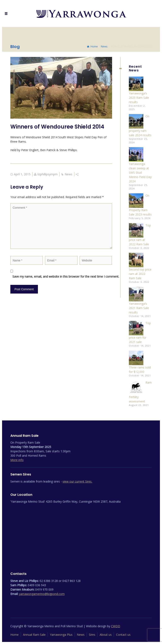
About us (106, 635)
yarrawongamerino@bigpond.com (42, 594)
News (68, 174)
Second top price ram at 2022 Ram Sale (140, 274)
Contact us (123, 635)
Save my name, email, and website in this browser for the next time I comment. (63, 276)
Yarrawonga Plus (61, 635)
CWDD (116, 626)
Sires (92, 635)
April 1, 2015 (22, 174)
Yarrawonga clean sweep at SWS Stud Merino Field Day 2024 (140, 173)
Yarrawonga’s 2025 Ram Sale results (139, 98)
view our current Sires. (77, 481)
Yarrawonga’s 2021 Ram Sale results (139, 308)
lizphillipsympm (48, 174)
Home (15, 635)
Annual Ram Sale (34, 635)
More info (17, 460)
